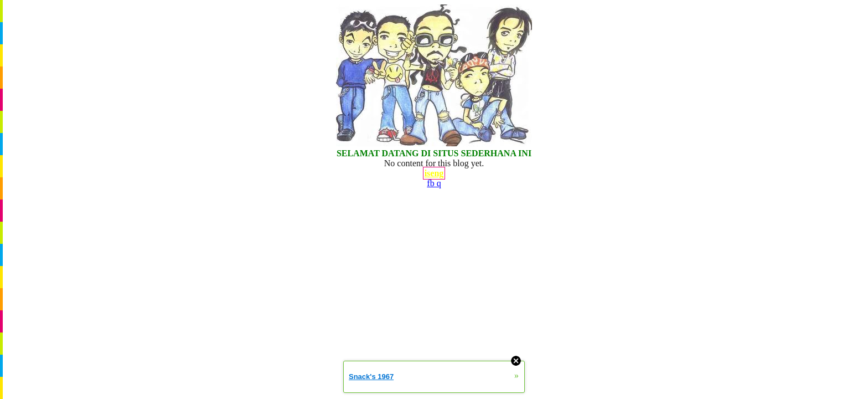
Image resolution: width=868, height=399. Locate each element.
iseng (434, 173)
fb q (434, 183)
